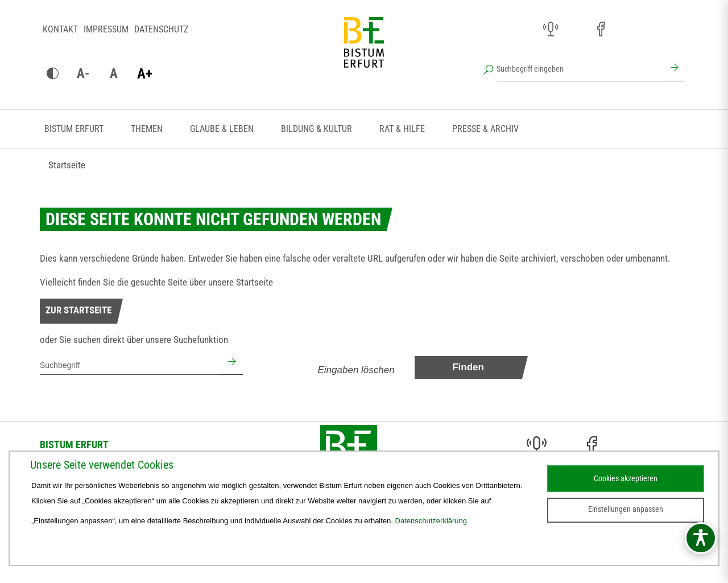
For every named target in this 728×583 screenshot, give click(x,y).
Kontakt (60, 29)
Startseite (67, 165)
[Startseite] (364, 51)
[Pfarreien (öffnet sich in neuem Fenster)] (626, 28)
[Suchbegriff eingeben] (578, 69)
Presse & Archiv (485, 129)
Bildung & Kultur (317, 129)
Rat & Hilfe (402, 129)
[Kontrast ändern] (52, 74)
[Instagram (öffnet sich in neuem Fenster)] (576, 30)
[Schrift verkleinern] (83, 74)
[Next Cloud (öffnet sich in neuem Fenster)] (676, 30)
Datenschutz (161, 29)
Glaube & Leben (222, 129)
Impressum (106, 29)
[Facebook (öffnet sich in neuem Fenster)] (601, 30)
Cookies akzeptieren (626, 478)
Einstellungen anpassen (626, 509)
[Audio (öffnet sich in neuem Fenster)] (551, 30)
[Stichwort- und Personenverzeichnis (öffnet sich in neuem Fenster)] (651, 30)
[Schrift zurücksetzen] (114, 74)
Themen (147, 129)
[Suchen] (673, 69)
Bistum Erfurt (74, 129)
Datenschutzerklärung (431, 521)
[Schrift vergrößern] (144, 74)
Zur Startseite (78, 310)
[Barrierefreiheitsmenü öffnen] (701, 538)
